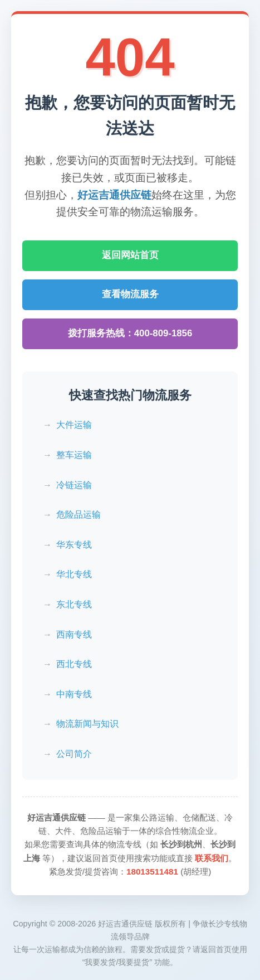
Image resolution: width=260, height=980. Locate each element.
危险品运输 (79, 515)
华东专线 (74, 545)
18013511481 (152, 872)
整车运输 (74, 455)
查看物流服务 (130, 294)
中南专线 (74, 694)
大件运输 (74, 425)
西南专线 (74, 634)
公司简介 (74, 754)
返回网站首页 (130, 255)
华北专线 (74, 574)
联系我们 (212, 858)
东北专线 (74, 604)
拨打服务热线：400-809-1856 (130, 333)
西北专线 (74, 664)
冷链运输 (74, 485)
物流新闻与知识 (87, 724)
